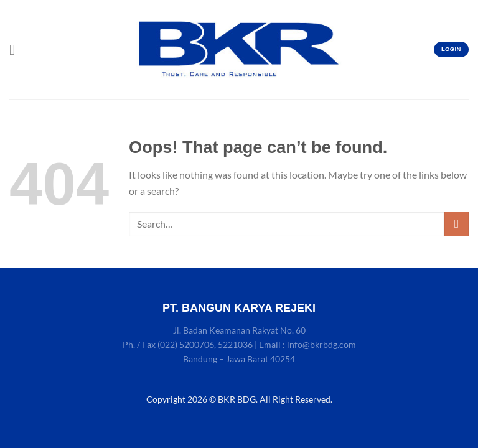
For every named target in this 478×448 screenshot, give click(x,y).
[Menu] (17, 49)
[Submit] (457, 224)
